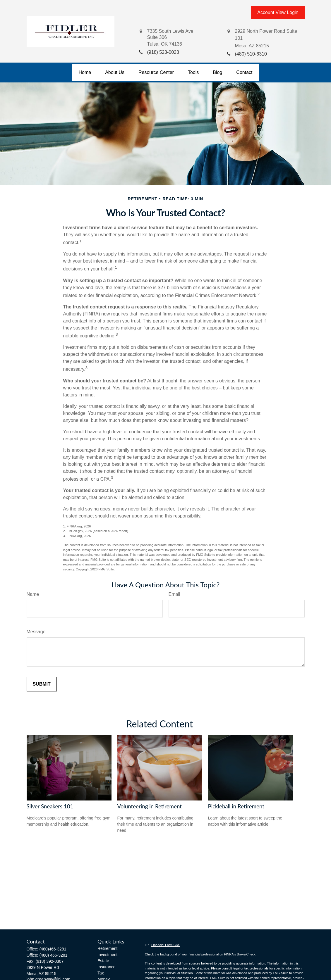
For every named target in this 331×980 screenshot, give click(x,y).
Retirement (107, 948)
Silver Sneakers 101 (50, 806)
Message (36, 632)
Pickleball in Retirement (236, 806)
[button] (85, 73)
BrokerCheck (246, 954)
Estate (103, 961)
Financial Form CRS (166, 945)
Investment (107, 955)
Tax (101, 973)
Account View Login (278, 12)
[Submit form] (42, 684)
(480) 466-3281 (54, 955)
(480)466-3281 (53, 949)
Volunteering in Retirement (150, 806)
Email (174, 594)
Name (33, 594)
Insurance (106, 967)
